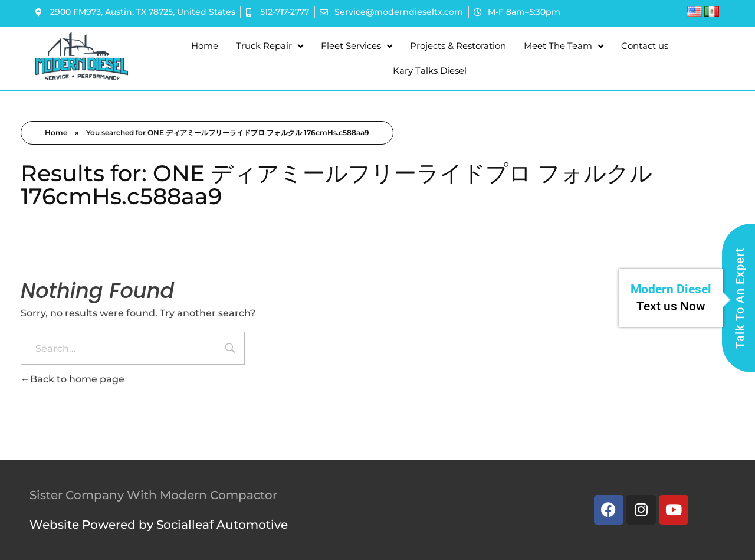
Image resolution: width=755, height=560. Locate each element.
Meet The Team (564, 46)
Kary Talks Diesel (430, 71)
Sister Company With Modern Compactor (153, 495)
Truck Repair (270, 46)
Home (205, 46)
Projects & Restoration (458, 46)
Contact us (645, 46)
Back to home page (73, 379)
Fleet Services (357, 46)
